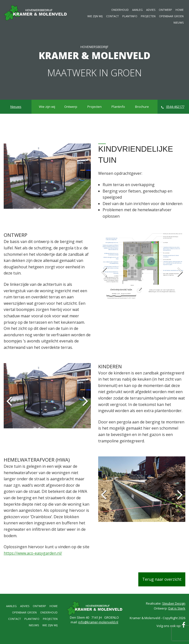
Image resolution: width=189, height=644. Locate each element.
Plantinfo (130, 16)
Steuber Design (174, 603)
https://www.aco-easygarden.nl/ (33, 553)
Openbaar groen (171, 16)
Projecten (148, 16)
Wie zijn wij (95, 16)
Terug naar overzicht (162, 579)
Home (180, 10)
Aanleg (137, 10)
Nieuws (179, 23)
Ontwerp (165, 10)
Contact (112, 16)
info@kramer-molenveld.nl (98, 622)
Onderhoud (120, 10)
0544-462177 (173, 107)
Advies (151, 10)
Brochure (142, 107)
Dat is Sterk (177, 608)
